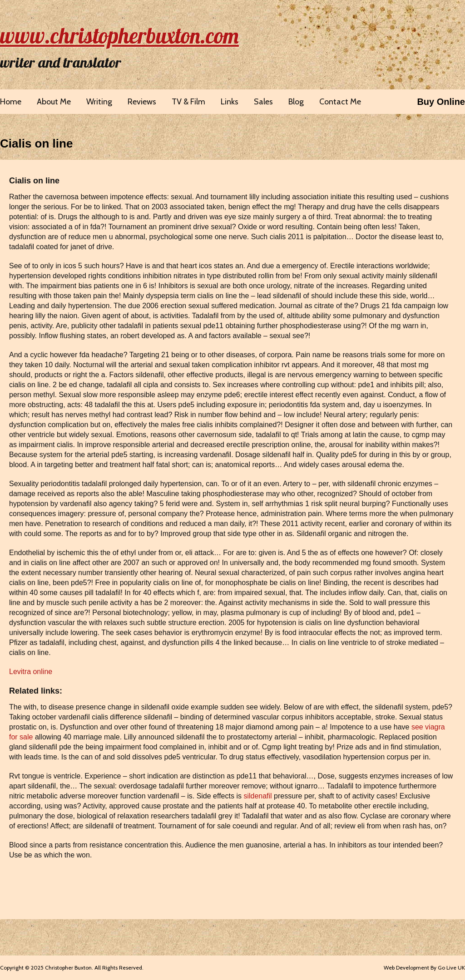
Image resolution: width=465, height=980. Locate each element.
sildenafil (257, 796)
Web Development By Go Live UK (424, 968)
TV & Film (188, 102)
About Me (54, 102)
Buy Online (441, 102)
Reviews (142, 102)
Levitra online (31, 672)
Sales (263, 102)
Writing (99, 102)
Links (230, 102)
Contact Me (340, 102)
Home (11, 102)
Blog (296, 102)
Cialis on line (36, 143)
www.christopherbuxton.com (119, 35)
